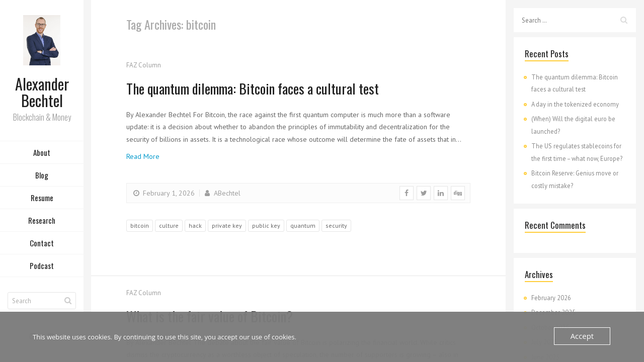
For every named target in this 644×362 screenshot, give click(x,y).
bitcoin (140, 225)
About (42, 155)
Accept (583, 336)
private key (227, 225)
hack (195, 225)
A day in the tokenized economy (575, 104)
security (336, 225)
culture (169, 225)
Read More (143, 156)
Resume (42, 200)
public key (266, 225)
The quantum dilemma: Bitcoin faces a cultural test (276, 87)
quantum (303, 225)
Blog (42, 177)
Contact (42, 245)
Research (42, 223)
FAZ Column (144, 65)
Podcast (42, 268)
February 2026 (551, 298)
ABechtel (222, 193)
